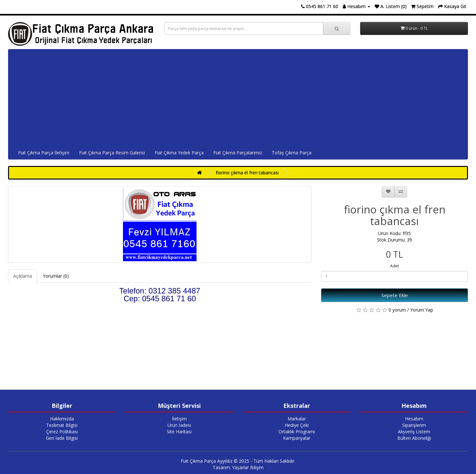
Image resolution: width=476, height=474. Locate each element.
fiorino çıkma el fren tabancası (247, 173)
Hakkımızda (62, 419)
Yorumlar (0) (56, 276)
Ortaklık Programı (297, 432)
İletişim (179, 419)
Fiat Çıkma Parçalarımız (238, 153)
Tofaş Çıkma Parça (292, 153)
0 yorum (397, 310)
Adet (395, 266)
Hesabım (414, 419)
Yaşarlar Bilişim (248, 467)
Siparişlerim (414, 425)
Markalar (297, 419)
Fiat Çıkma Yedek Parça (179, 153)
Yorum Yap (422, 310)
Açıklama (23, 276)
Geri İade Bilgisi (62, 438)
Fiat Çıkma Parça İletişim (44, 153)
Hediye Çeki (297, 425)
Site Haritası (179, 432)
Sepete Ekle (395, 295)
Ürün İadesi (179, 425)
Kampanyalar (297, 438)
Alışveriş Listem (414, 432)
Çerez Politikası (62, 432)
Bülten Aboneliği (414, 438)
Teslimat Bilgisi (62, 425)
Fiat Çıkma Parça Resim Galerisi (112, 153)
